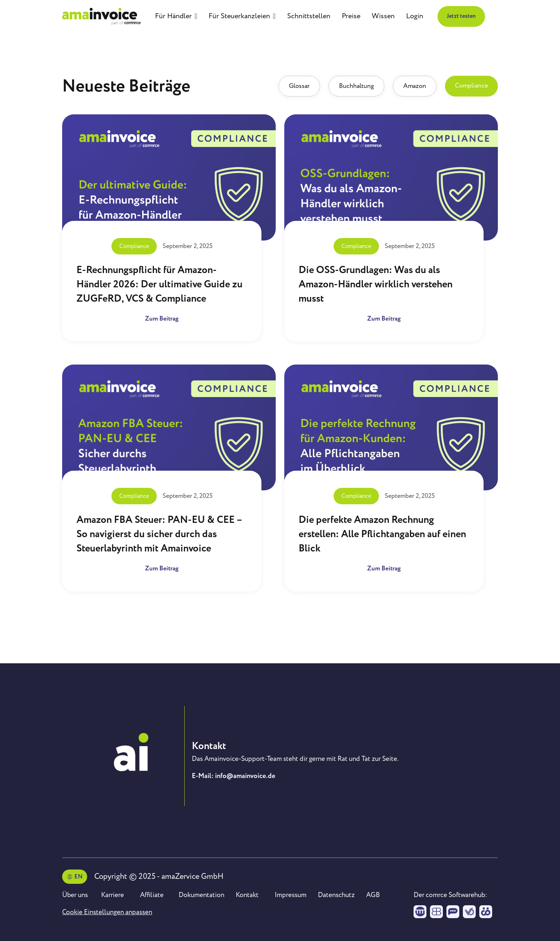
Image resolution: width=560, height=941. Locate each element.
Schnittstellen (309, 16)
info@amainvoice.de (245, 776)
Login (415, 16)
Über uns (75, 895)
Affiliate (152, 895)
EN (78, 877)
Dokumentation (201, 895)
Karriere (112, 895)
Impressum (291, 895)
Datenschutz (336, 895)
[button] (176, 16)
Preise (351, 16)
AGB (373, 895)
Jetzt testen (461, 16)
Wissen (383, 16)
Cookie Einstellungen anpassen (107, 912)
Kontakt (247, 895)
